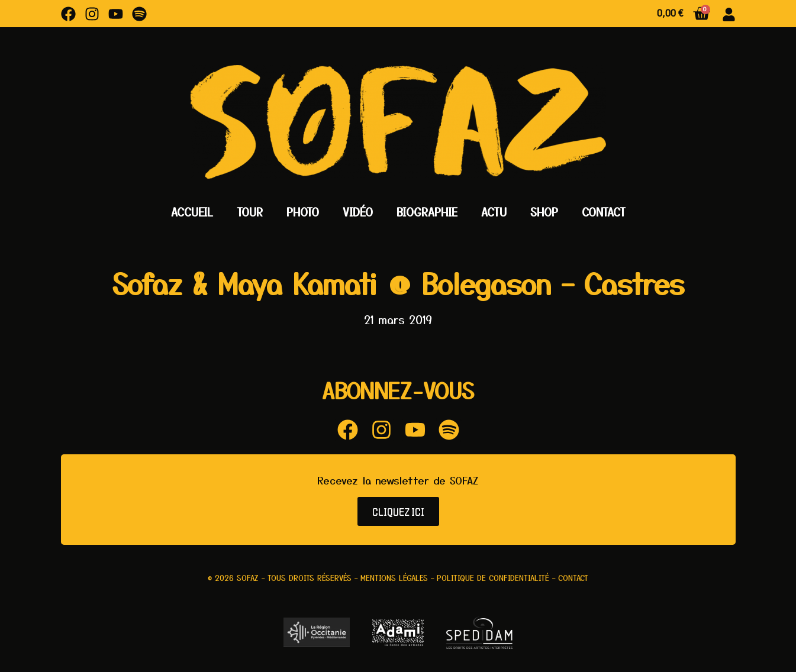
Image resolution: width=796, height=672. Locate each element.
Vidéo (358, 212)
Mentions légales (394, 578)
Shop (544, 212)
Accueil (192, 212)
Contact (604, 212)
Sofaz (248, 578)
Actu (494, 212)
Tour (250, 212)
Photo (303, 212)
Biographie (427, 212)
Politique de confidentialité (493, 578)
